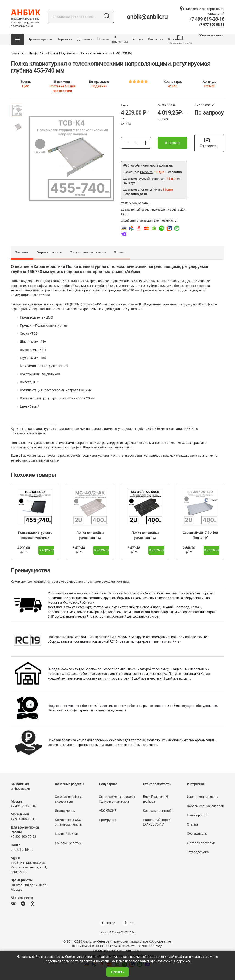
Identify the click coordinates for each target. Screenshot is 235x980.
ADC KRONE (108, 811)
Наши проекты (198, 815)
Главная (17, 53)
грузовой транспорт (151, 179)
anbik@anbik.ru (147, 17)
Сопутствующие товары (88, 252)
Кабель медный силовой (206, 806)
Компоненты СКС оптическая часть (68, 822)
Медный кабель (67, 834)
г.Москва (146, 172)
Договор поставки (201, 843)
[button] (17, 39)
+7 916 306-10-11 (23, 819)
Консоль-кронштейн (158, 811)
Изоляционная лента (203, 797)
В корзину (173, 143)
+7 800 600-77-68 (23, 837)
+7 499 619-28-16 (207, 19)
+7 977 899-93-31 (211, 25)
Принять (118, 972)
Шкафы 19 (36, 53)
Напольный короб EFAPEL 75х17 (157, 822)
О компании (120, 39)
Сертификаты (197, 834)
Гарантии (65, 39)
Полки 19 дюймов (62, 53)
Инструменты (65, 811)
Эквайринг (129, 221)
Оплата (103, 39)
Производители (40, 39)
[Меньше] (126, 143)
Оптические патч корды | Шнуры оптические (117, 799)
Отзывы (120, 252)
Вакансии (156, 39)
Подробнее (182, 961)
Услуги (138, 39)
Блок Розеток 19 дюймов (155, 799)
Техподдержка (198, 852)
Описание (22, 252)
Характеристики (50, 252)
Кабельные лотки (68, 843)
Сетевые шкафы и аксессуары (68, 799)
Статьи (192, 824)
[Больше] (146, 143)
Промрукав (108, 820)
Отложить (209, 143)
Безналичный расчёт (136, 210)
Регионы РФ (148, 190)
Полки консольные (94, 53)
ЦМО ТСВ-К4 (123, 53)
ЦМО (26, 86)
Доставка (85, 39)
